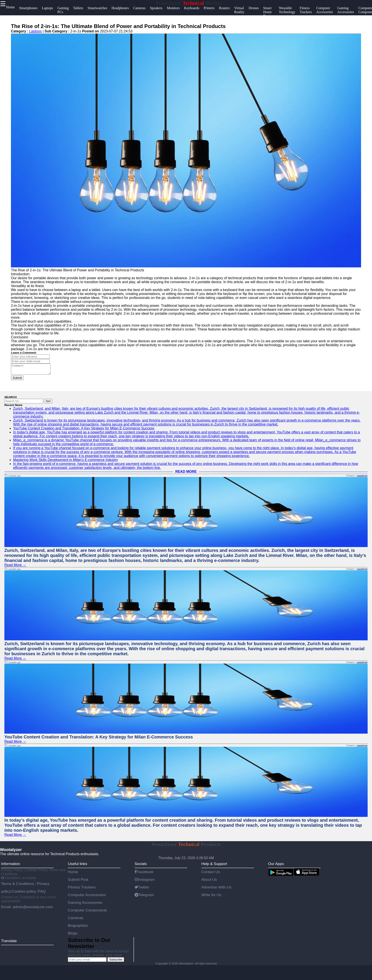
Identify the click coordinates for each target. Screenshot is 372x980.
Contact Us (211, 874)
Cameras (75, 920)
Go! (48, 403)
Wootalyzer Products (186, 846)
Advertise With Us (216, 889)
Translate (9, 943)
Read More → (15, 567)
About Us (209, 881)
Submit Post (78, 881)
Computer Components (87, 912)
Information (11, 866)
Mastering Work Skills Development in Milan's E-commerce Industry (66, 462)
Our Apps (276, 866)
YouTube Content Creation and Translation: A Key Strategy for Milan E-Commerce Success (84, 430)
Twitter (142, 889)
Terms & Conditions (18, 886)
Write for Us (211, 897)
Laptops (36, 31)
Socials (141, 866)
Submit (17, 380)
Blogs (73, 935)
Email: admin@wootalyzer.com (27, 909)
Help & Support (214, 866)
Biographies (78, 927)
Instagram (145, 881)
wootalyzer (362, 477)
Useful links (78, 866)
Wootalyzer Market (189, 3)
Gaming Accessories (85, 904)
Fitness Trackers (82, 889)
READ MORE (186, 474)
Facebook (144, 874)
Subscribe (116, 961)
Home (73, 874)
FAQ (42, 893)
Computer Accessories (87, 897)
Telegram (144, 897)
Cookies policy (24, 893)
